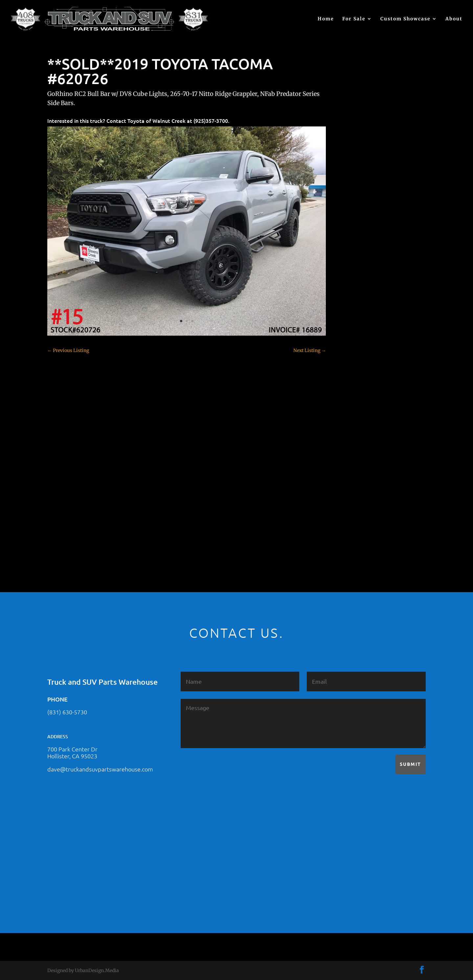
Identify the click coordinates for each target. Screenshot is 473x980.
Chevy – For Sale (362, 280)
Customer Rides (361, 338)
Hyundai (353, 418)
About (454, 19)
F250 (349, 384)
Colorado (354, 326)
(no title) (353, 239)
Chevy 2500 (357, 303)
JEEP (349, 430)
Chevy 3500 (357, 315)
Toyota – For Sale (363, 510)
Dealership (356, 349)
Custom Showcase (405, 19)
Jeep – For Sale (360, 441)
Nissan (352, 464)
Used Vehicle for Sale (366, 533)
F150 (349, 372)
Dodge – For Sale (362, 361)
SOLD (350, 476)
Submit (410, 764)
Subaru (352, 487)
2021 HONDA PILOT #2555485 (376, 207)
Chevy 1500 (357, 292)
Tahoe (351, 499)
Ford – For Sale (360, 407)
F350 (349, 395)
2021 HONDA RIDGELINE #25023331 (383, 174)
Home (326, 19)
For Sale (354, 19)
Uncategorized (360, 522)
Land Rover (356, 453)
